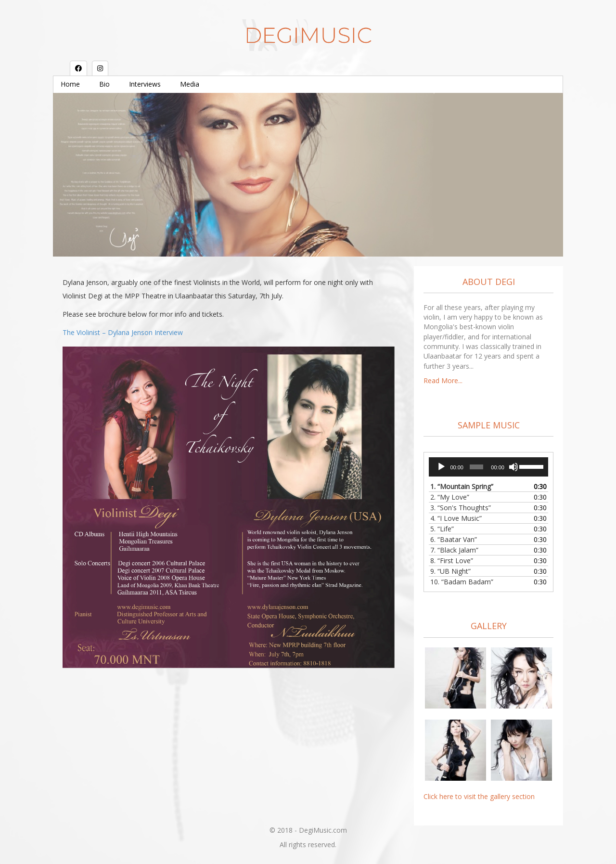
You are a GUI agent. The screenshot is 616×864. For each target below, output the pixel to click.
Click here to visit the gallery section (479, 796)
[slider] (476, 467)
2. (450, 497)
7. (454, 550)
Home (70, 84)
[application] (488, 467)
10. (462, 582)
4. (456, 518)
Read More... (443, 380)
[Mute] (513, 467)
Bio (104, 84)
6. (454, 539)
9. (450, 571)
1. (462, 486)
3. (461, 508)
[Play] (441, 467)
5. (442, 529)
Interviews (145, 84)
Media (190, 84)
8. (452, 561)
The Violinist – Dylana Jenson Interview (123, 332)
